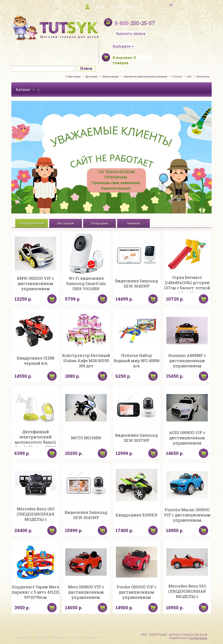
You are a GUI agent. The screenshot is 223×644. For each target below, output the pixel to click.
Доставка (91, 76)
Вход (100, 6)
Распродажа (100, 223)
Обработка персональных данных (145, 76)
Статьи (177, 76)
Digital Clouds (199, 638)
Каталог (41, 637)
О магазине (73, 76)
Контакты (203, 76)
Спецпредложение (32, 223)
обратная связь (183, 4)
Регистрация (123, 6)
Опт (189, 76)
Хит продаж (66, 223)
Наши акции (111, 76)
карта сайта (41, 4)
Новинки (133, 223)
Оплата (75, 637)
